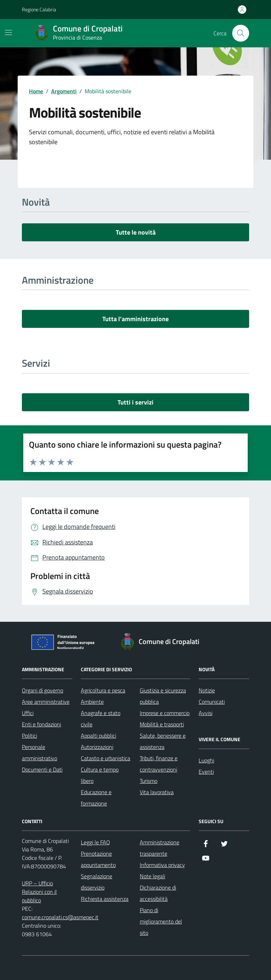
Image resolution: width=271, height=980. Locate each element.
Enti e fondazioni (41, 724)
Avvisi (206, 713)
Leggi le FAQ (95, 842)
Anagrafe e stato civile (101, 719)
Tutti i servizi (135, 402)
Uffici (28, 713)
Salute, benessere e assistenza (163, 741)
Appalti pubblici (98, 736)
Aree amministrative (46, 702)
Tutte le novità (136, 232)
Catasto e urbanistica (106, 758)
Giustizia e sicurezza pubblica (163, 696)
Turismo (149, 781)
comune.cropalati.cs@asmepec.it (60, 917)
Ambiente (92, 702)
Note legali (152, 876)
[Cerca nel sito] (241, 33)
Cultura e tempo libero (100, 775)
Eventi (206, 772)
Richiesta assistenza (105, 899)
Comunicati (212, 702)
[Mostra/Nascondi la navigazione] (8, 33)
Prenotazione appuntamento (98, 859)
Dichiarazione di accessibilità (158, 893)
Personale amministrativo (40, 752)
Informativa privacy (162, 865)
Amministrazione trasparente (159, 848)
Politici (29, 736)
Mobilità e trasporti (162, 724)
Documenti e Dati (42, 769)
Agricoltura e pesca (103, 690)
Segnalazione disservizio (97, 882)
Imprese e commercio (165, 713)
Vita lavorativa (157, 792)
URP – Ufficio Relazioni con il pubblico (39, 892)
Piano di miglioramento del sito (161, 921)
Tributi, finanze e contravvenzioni (159, 764)
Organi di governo (43, 690)
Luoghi (206, 760)
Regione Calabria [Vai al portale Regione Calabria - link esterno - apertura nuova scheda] (39, 9)
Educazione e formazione (96, 798)
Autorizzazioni (97, 747)
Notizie (207, 690)
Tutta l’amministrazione (135, 319)
